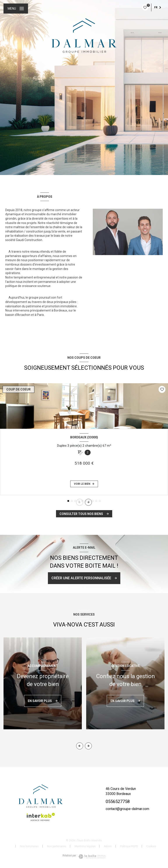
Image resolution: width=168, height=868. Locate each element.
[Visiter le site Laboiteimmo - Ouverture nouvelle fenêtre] (91, 857)
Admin (108, 846)
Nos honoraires (29, 846)
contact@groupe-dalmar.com (127, 809)
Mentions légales (85, 846)
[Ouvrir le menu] (16, 9)
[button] (88, 502)
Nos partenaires (57, 846)
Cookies (151, 846)
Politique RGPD (129, 846)
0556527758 (118, 801)
